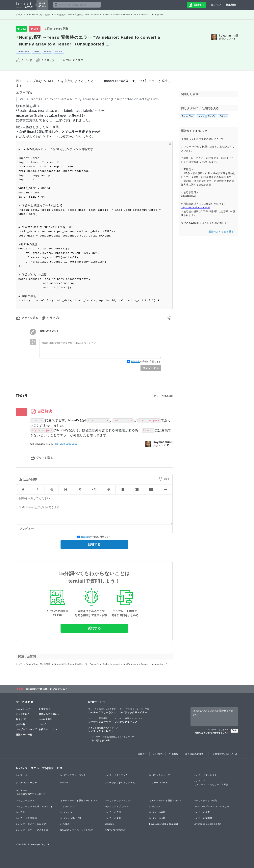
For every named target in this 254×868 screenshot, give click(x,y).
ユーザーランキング (26, 729)
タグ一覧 (21, 724)
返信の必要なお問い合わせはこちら (212, 733)
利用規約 (158, 754)
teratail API (45, 719)
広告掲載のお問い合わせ (225, 754)
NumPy (47, 52)
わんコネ (65, 824)
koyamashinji (229, 36)
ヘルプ (42, 724)
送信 (234, 730)
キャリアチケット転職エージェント (34, 806)
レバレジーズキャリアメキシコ (32, 830)
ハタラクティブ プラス (117, 806)
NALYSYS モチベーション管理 (77, 830)
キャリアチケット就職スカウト (165, 800)
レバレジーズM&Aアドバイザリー (211, 806)
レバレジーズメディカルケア (31, 824)
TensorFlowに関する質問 (38, 15)
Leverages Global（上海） (208, 824)
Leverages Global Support (164, 824)
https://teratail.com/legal (195, 208)
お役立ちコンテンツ (49, 729)
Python (59, 52)
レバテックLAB (113, 739)
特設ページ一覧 (24, 735)
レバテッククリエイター (135, 711)
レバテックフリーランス (102, 711)
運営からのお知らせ (49, 714)
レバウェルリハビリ (71, 818)
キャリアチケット (25, 800)
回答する (94, 544)
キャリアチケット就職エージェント (79, 800)
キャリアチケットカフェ (118, 800)
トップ (19, 15)
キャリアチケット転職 (205, 800)
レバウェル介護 (113, 812)
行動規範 (136, 361)
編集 (66, 444)
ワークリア (155, 806)
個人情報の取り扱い (196, 754)
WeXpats (110, 824)
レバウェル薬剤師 (203, 818)
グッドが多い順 (163, 396)
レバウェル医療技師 (26, 818)
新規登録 (231, 5)
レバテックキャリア (128, 720)
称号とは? (21, 719)
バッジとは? (22, 714)
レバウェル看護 (157, 812)
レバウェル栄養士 (114, 818)
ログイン (216, 5)
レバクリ (21, 812)
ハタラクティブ (68, 806)
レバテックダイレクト (103, 729)
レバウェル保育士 (203, 812)
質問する (94, 628)
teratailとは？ (24, 709)
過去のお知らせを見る (222, 232)
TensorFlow (23, 52)
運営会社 (142, 754)
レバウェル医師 (157, 818)
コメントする (151, 368)
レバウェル (66, 812)
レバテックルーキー (100, 720)
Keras (37, 52)
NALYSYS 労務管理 (115, 830)
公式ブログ (45, 709)
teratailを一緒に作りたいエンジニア (47, 689)
